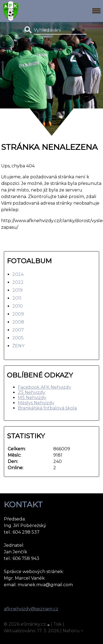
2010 (18, 306)
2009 (18, 314)
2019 (17, 290)
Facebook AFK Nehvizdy (44, 387)
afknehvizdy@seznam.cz (31, 609)
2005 (18, 338)
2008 (18, 322)
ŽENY (18, 346)
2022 (18, 282)
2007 (18, 330)
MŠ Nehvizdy (32, 398)
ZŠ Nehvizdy (32, 392)
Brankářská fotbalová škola (47, 408)
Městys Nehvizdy (36, 403)
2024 (18, 274)
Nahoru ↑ (73, 631)
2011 (17, 298)
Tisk (58, 624)
